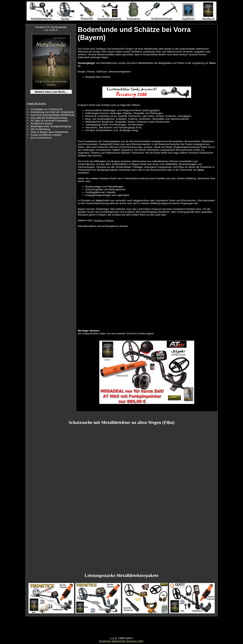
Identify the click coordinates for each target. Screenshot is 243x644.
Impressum (105, 641)
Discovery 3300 (135, 641)
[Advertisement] (121, 628)
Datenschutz (119, 641)
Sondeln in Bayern (104, 220)
